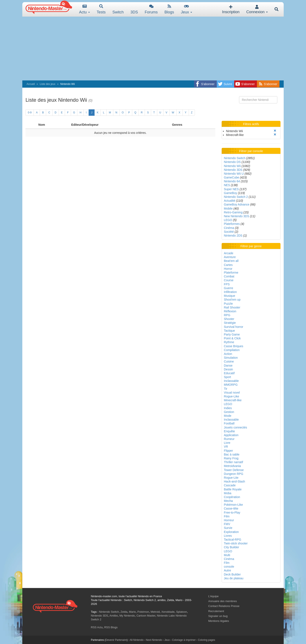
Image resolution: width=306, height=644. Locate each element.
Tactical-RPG (233, 540)
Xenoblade (168, 612)
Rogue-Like (232, 396)
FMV (227, 524)
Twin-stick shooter (236, 543)
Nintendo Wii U (234, 174)
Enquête (229, 431)
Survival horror (234, 327)
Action (228, 354)
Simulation (231, 358)
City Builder (232, 547)
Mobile (228, 208)
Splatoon (182, 612)
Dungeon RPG (234, 474)
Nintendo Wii (232, 166)
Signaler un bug (218, 616)
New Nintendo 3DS (237, 216)
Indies (228, 408)
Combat (229, 276)
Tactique (229, 331)
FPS (227, 284)
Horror (228, 269)
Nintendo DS (232, 162)
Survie (228, 528)
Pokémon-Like (234, 505)
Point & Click (232, 338)
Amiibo (114, 616)
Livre (227, 443)
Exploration (231, 532)
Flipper (229, 451)
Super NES (231, 189)
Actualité (230, 201)
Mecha (228, 501)
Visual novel (232, 393)
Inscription (231, 9)
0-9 (30, 113)
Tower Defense (234, 470)
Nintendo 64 (232, 181)
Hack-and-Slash (235, 481)
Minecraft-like (233, 400)
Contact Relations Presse (224, 606)
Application (231, 435)
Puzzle (228, 304)
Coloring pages (206, 640)
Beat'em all (231, 261)
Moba (228, 493)
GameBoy (231, 193)
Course (229, 280)
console (229, 567)
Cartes (228, 265)
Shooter (229, 319)
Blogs (169, 9)
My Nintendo (127, 616)
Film (227, 516)
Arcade (229, 253)
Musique (230, 296)
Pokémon (143, 612)
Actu (84, 9)
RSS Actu (97, 627)
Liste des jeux (47, 84)
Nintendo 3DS (233, 170)
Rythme (229, 342)
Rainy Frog (231, 458)
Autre (227, 570)
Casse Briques (234, 346)
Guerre (229, 288)
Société (229, 232)
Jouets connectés (236, 427)
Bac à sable (232, 454)
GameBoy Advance (237, 204)
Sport (227, 377)
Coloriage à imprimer (184, 640)
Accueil (31, 84)
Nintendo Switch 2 (236, 197)
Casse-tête (231, 508)
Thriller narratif (234, 462)
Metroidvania (232, 466)
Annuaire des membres (222, 601)
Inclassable (231, 381)
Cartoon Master (146, 616)
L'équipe (213, 596)
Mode (228, 416)
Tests (101, 9)
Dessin (229, 369)
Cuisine (229, 361)
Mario (132, 612)
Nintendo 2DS (233, 236)
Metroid (155, 612)
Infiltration (230, 292)
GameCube (232, 177)
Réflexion (230, 311)
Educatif (229, 373)
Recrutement (216, 611)
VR (226, 447)
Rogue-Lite (231, 478)
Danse (228, 366)
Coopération (232, 497)
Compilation (232, 350)
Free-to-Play (232, 513)
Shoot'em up (232, 300)
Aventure (230, 257)
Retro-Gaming (233, 212)
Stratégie (230, 323)
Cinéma (229, 228)
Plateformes (232, 224)
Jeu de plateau (234, 578)
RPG (227, 315)
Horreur (229, 520)
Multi (227, 555)
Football (229, 423)
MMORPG (231, 385)
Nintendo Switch (235, 158)
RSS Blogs (111, 627)
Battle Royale (233, 489)
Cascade (230, 485)
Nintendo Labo (166, 616)
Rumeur (229, 439)
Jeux (186, 9)
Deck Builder (232, 574)
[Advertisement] (153, 49)
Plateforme (231, 273)
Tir (226, 389)
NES (227, 185)
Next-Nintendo (154, 640)
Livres (228, 536)
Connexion (257, 9)
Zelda (124, 612)
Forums (151, 9)
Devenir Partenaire (116, 640)
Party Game (232, 334)
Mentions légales (219, 621)
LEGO (228, 220)
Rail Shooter (232, 307)
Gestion (229, 412)
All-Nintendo (137, 640)
